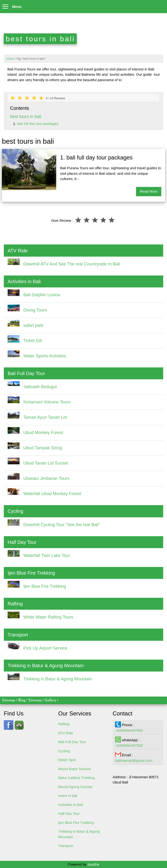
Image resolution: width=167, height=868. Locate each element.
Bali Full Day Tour (72, 742)
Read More (149, 191)
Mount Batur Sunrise (74, 769)
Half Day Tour (69, 813)
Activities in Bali (71, 805)
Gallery (50, 701)
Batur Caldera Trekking (76, 778)
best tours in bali (26, 116)
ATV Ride (66, 733)
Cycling (64, 751)
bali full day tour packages (38, 124)
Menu (11, 5)
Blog (22, 701)
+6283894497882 (129, 730)
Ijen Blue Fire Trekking (76, 823)
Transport (66, 846)
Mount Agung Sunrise (75, 787)
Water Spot (67, 760)
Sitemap (9, 701)
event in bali (68, 796)
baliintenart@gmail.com (134, 760)
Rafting (64, 724)
